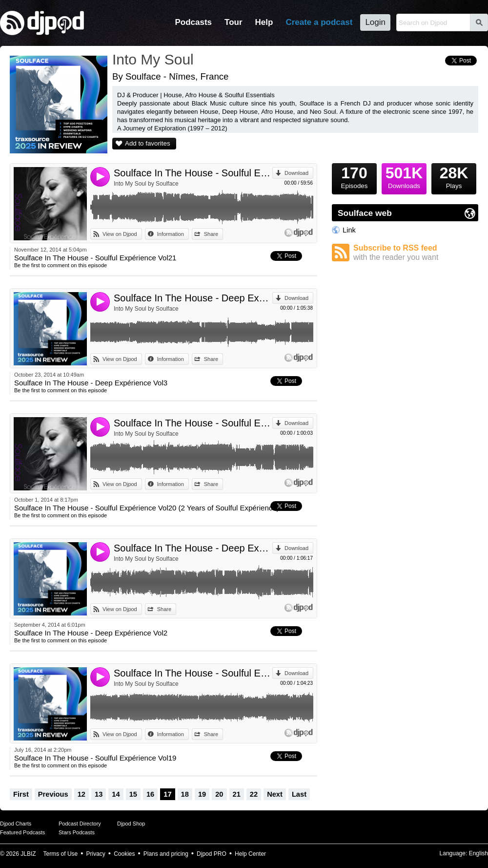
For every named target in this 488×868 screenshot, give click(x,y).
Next (275, 794)
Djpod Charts (16, 824)
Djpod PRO (212, 854)
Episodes (354, 176)
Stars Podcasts (77, 832)
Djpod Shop (131, 824)
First (21, 794)
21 (237, 794)
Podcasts (193, 22)
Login (375, 22)
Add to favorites (148, 143)
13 (99, 794)
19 (202, 794)
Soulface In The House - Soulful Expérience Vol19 (193, 673)
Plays (454, 176)
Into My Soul (153, 59)
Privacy (96, 854)
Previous (53, 794)
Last (299, 794)
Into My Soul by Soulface (146, 184)
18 (185, 794)
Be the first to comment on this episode (61, 265)
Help (264, 22)
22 (254, 794)
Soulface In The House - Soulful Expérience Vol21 (193, 173)
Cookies (124, 854)
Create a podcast (319, 22)
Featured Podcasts (22, 832)
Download (296, 173)
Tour (234, 22)
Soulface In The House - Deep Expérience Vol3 (193, 298)
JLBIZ (28, 854)
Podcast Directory (80, 824)
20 (219, 794)
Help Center (250, 854)
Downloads (404, 176)
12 (81, 794)
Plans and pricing (166, 854)
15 (133, 794)
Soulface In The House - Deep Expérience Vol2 (193, 548)
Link (349, 230)
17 (167, 794)
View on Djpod (120, 234)
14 (116, 794)
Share (211, 234)
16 (150, 794)
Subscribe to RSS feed (416, 253)
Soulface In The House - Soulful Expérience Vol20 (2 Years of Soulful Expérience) (193, 423)
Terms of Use (61, 854)
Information (171, 234)
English (478, 853)
